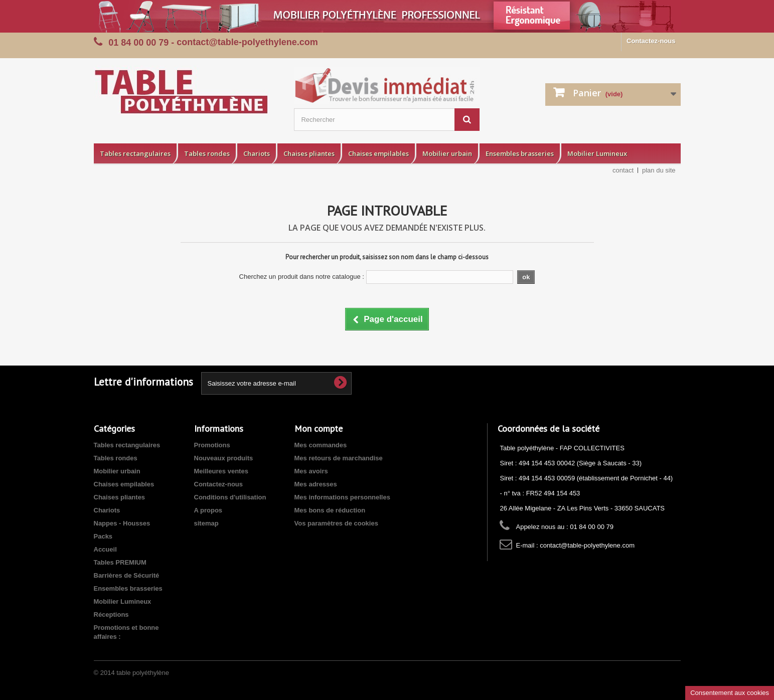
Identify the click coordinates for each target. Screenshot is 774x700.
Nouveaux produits (224, 458)
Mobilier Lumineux (597, 153)
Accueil (105, 549)
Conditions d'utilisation (230, 497)
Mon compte (319, 428)
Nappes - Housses (122, 523)
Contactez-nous (651, 41)
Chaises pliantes (309, 153)
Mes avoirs (311, 471)
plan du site (659, 170)
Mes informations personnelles (342, 497)
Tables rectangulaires (135, 153)
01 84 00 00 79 (138, 43)
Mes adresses (316, 484)
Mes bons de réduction (330, 510)
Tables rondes (207, 153)
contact (623, 170)
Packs (103, 536)
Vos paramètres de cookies (336, 523)
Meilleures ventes (221, 471)
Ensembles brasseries (520, 153)
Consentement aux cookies (730, 693)
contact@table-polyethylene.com (587, 545)
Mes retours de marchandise (339, 458)
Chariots (257, 153)
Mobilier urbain (447, 153)
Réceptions (111, 615)
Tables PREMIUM (120, 562)
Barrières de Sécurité (127, 575)
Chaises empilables (378, 153)
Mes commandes (321, 445)
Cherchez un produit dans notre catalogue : (302, 277)
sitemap (206, 523)
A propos (208, 510)
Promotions (212, 445)
